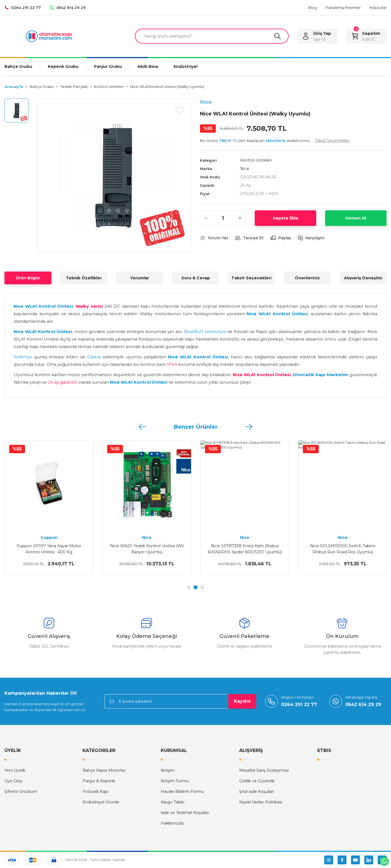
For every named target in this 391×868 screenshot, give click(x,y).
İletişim (168, 770)
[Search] (212, 36)
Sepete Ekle (285, 218)
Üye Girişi (13, 781)
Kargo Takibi (173, 802)
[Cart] (367, 36)
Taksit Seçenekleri (251, 278)
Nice (245, 169)
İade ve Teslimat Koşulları (185, 813)
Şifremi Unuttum (21, 791)
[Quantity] (223, 218)
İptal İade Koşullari (257, 791)
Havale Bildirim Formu (182, 791)
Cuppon (343, 537)
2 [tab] (195, 587)
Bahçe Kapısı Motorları (104, 770)
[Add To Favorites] (179, 110)
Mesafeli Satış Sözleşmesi (264, 770)
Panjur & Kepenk (99, 781)
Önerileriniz (307, 278)
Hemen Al (356, 218)
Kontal (49, 537)
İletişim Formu (175, 781)
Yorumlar (140, 278)
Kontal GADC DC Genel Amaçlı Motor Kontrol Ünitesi (147, 549)
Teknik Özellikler (84, 278)
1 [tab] (189, 587)
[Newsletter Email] (180, 701)
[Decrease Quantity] (206, 218)
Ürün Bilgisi (28, 278)
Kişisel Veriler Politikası (261, 802)
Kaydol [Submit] (242, 701)
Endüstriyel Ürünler (101, 802)
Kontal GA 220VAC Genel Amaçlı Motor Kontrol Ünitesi (245, 549)
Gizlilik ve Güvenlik (257, 781)
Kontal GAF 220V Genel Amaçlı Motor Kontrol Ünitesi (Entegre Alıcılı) (49, 549)
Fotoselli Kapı (95, 791)
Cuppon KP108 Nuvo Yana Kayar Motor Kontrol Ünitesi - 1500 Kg (343, 549)
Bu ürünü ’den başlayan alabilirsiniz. (275, 140)
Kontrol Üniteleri (256, 160)
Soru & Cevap (196, 278)
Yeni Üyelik (15, 770)
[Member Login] (318, 36)
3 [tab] (202, 587)
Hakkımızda (172, 823)
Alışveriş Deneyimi (363, 278)
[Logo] (49, 36)
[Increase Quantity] (240, 218)
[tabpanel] (49, 507)
